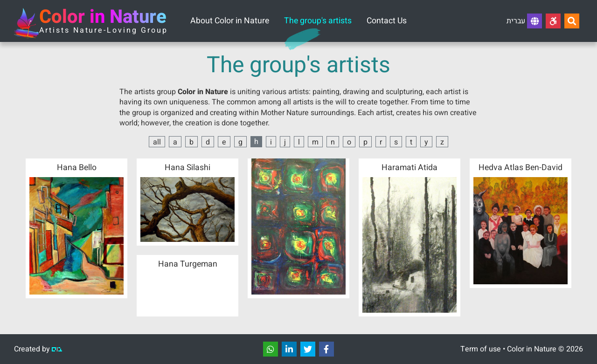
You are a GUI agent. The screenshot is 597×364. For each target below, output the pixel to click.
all (157, 142)
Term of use (481, 349)
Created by (38, 349)
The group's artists (318, 21)
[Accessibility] (553, 21)
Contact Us (387, 21)
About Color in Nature (230, 21)
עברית (524, 21)
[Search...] (572, 21)
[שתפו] (271, 349)
